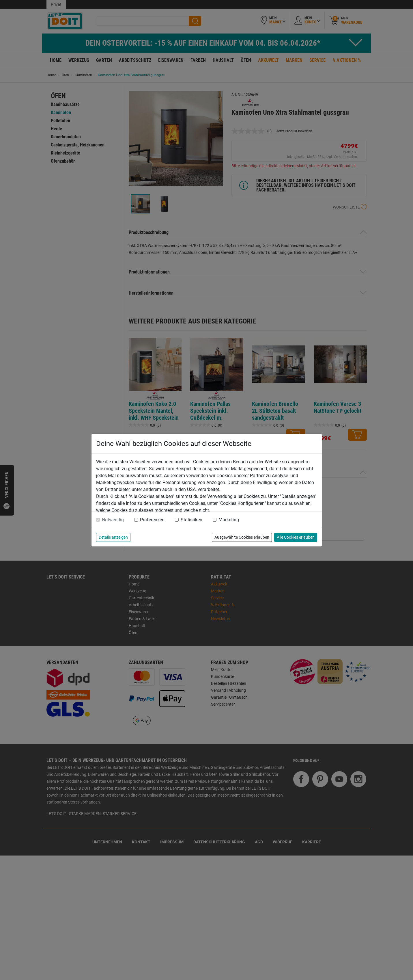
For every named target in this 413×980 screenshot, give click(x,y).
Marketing (229, 520)
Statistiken (191, 520)
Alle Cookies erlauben (296, 537)
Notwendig (113, 520)
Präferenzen (152, 520)
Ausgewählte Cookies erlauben (242, 537)
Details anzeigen (113, 537)
